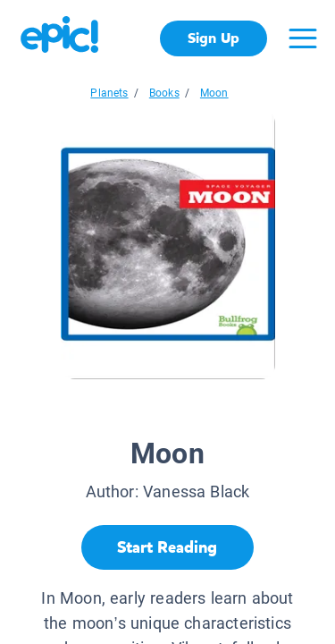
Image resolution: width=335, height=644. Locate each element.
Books (164, 93)
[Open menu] (303, 38)
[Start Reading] (167, 547)
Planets (109, 93)
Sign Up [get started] (213, 38)
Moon (214, 93)
